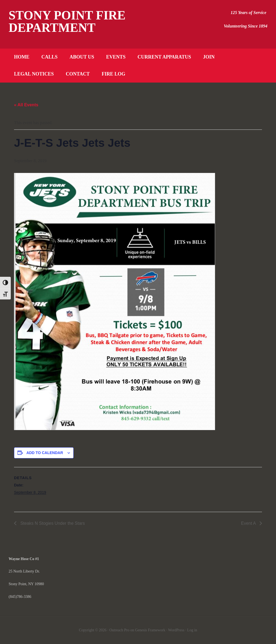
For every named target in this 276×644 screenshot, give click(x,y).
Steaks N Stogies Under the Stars (52, 523)
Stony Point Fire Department (67, 21)
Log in (192, 630)
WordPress (176, 630)
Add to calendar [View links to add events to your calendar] (45, 453)
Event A (249, 523)
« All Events (26, 105)
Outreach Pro (119, 630)
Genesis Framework (150, 630)
